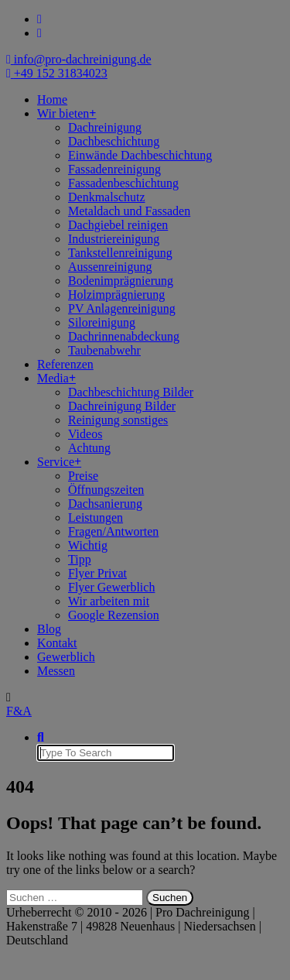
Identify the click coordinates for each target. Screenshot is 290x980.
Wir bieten (63, 113)
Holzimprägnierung (116, 295)
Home (52, 99)
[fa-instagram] (39, 33)
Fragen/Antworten (113, 531)
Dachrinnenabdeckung (124, 336)
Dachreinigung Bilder (122, 406)
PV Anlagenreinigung (122, 308)
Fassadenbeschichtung (123, 183)
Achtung (89, 448)
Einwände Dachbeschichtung (140, 155)
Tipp (80, 559)
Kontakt (57, 643)
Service (56, 462)
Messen (56, 671)
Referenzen (65, 364)
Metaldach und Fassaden (129, 211)
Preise (83, 476)
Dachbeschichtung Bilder (131, 392)
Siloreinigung (102, 322)
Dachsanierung (105, 504)
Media (53, 378)
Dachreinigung (105, 127)
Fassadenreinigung (114, 169)
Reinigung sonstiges (118, 420)
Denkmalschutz (107, 197)
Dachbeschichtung (114, 141)
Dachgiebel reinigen (118, 225)
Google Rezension (114, 615)
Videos (85, 434)
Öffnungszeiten (106, 490)
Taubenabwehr (104, 350)
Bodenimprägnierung (121, 281)
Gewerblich (66, 657)
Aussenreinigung (110, 267)
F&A (19, 711)
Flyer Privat (97, 573)
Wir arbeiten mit (109, 601)
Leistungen (96, 517)
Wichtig (88, 545)
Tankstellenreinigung (120, 253)
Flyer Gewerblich (111, 587)
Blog (49, 629)
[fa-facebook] (39, 19)
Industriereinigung (114, 239)
